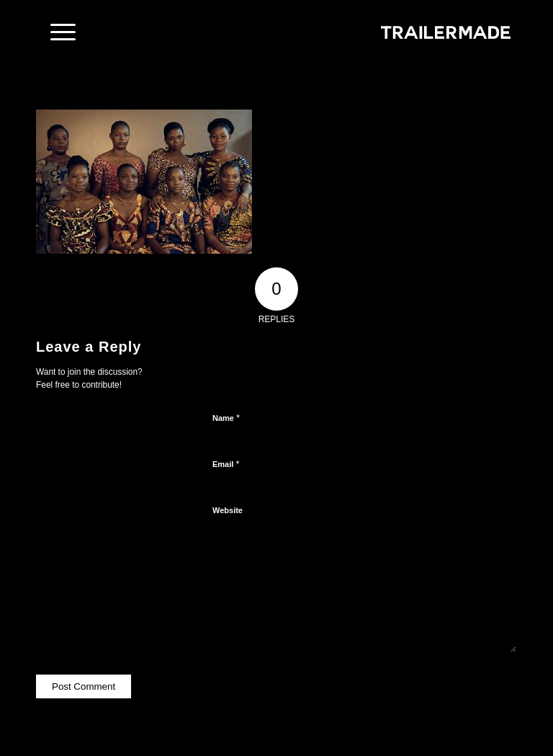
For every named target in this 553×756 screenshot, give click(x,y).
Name (226, 418)
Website (228, 510)
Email (226, 464)
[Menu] (56, 32)
